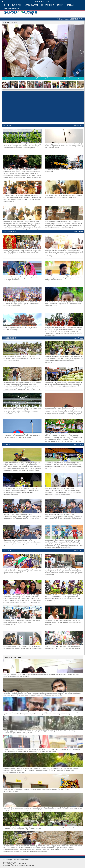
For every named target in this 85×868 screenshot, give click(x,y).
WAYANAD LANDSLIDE (13, 8)
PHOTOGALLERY (25, 2)
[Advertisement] (43, 107)
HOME (7, 5)
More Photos (78, 126)
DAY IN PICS (17, 5)
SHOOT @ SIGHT (47, 5)
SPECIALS (71, 5)
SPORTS (60, 5)
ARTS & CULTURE (31, 5)
